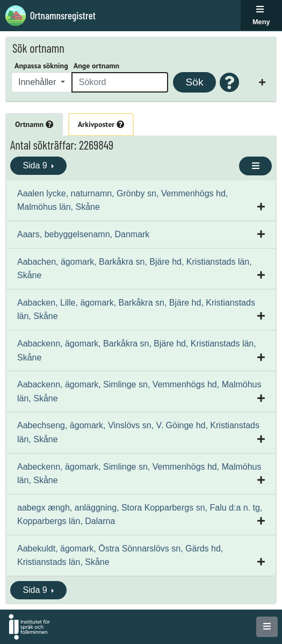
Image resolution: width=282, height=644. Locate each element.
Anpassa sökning (41, 66)
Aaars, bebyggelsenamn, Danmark (83, 234)
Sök (194, 82)
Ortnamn (34, 124)
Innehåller (38, 82)
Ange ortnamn (96, 66)
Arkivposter (101, 124)
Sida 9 (36, 165)
